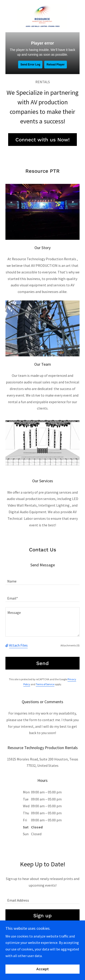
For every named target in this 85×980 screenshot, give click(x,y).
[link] (42, 16)
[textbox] (42, 579)
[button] (7, 645)
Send (42, 663)
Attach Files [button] (18, 645)
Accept (42, 969)
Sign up (42, 916)
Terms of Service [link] (45, 684)
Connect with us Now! (42, 140)
